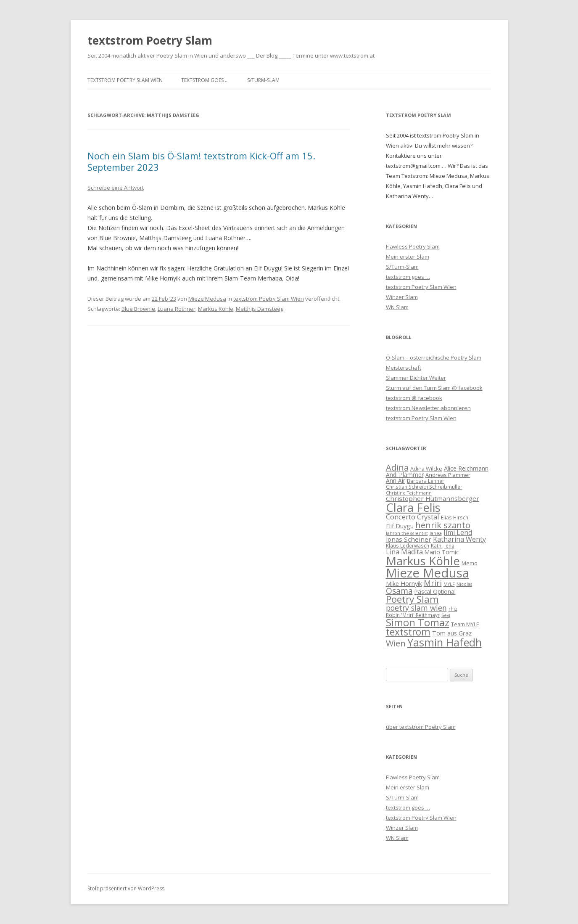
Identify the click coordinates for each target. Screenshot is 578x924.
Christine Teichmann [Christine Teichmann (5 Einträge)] (409, 493)
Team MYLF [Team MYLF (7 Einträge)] (465, 624)
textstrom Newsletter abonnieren (428, 408)
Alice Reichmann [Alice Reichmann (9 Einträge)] (466, 468)
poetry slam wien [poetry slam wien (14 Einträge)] (416, 608)
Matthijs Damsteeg (260, 309)
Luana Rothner (177, 309)
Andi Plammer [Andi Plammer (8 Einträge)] (405, 475)
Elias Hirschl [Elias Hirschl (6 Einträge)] (455, 517)
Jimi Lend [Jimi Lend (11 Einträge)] (458, 532)
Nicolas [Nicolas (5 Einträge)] (464, 584)
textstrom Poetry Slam (150, 40)
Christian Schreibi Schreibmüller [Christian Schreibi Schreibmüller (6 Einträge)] (424, 487)
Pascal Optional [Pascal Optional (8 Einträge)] (435, 592)
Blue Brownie (138, 309)
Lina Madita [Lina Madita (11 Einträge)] (404, 552)
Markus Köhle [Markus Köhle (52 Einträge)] (423, 561)
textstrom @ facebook (414, 398)
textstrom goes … (205, 80)
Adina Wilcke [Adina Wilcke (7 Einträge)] (426, 469)
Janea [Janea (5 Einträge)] (436, 533)
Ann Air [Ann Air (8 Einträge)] (396, 481)
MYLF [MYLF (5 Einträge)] (449, 584)
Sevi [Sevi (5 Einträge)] (446, 615)
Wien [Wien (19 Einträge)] (396, 643)
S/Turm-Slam (263, 80)
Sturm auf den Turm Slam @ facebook (434, 388)
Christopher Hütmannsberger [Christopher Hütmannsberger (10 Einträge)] (433, 498)
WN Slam (397, 307)
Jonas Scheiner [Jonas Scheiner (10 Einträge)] (409, 539)
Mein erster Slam (408, 257)
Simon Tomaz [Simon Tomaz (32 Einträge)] (418, 622)
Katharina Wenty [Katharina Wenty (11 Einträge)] (459, 539)
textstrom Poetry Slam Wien (125, 80)
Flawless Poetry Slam (413, 246)
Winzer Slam (402, 297)
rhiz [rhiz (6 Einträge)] (453, 609)
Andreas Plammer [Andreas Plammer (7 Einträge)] (448, 475)
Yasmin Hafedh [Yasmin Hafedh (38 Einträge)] (445, 642)
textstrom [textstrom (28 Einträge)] (408, 632)
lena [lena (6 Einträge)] (449, 545)
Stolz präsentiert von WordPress (126, 888)
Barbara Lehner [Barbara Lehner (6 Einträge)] (426, 481)
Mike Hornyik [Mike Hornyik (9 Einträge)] (404, 583)
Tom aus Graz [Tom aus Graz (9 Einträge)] (452, 633)
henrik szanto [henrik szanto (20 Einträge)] (443, 525)
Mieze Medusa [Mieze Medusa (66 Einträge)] (428, 573)
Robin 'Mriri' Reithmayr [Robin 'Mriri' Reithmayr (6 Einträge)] (413, 615)
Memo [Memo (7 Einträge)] (470, 563)
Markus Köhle (216, 309)
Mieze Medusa (207, 299)
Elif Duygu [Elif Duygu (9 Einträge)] (400, 526)
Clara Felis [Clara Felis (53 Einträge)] (413, 507)
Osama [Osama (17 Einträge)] (399, 591)
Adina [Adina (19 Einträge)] (397, 467)
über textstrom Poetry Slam (421, 727)
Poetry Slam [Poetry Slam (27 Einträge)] (412, 599)
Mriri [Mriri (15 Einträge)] (433, 583)
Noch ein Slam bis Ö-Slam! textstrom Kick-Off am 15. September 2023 (201, 161)
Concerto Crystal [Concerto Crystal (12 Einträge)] (413, 517)
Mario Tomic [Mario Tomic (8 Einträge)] (442, 552)
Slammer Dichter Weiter (416, 378)
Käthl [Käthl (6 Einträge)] (437, 545)
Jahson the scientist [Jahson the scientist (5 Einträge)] (407, 533)
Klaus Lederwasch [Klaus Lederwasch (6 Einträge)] (408, 545)
